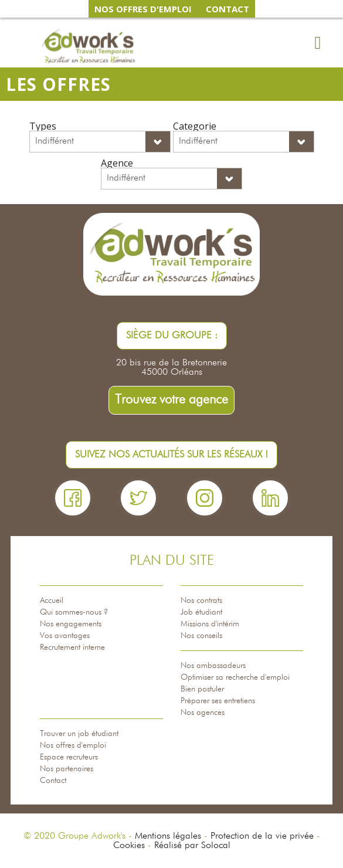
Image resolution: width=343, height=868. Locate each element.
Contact (53, 781)
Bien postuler (202, 689)
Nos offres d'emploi (73, 745)
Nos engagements (71, 624)
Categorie (195, 126)
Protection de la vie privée (262, 836)
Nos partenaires (67, 769)
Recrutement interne (72, 647)
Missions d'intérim (210, 624)
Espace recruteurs (69, 757)
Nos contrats (201, 601)
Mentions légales (168, 836)
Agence (117, 163)
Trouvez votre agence (171, 400)
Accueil (52, 601)
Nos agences (203, 713)
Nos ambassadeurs (213, 666)
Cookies (129, 846)
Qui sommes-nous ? (74, 612)
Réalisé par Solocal (192, 846)
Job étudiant (201, 612)
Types (43, 126)
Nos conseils (201, 636)
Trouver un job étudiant (79, 734)
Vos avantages (65, 636)
